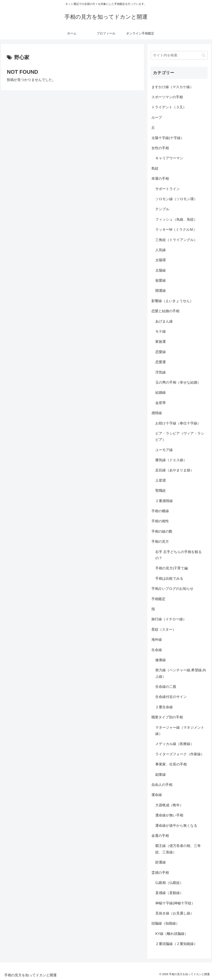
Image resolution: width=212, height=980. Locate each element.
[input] (179, 55)
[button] (204, 55)
